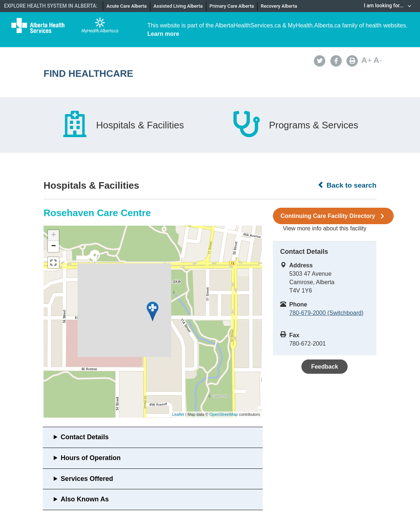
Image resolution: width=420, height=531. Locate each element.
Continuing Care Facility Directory (333, 216)
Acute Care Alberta (127, 6)
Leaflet (178, 414)
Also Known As (85, 499)
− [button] (54, 246)
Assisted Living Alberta (178, 6)
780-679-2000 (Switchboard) (327, 313)
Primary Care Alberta (232, 6)
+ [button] (54, 236)
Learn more (163, 34)
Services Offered (87, 479)
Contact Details (85, 437)
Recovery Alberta (279, 6)
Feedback (325, 367)
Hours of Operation (91, 458)
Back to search (347, 185)
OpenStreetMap (224, 414)
